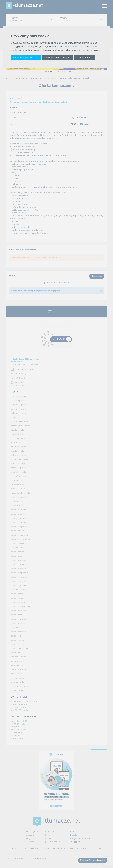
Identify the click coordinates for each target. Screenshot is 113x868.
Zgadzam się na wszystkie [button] (27, 58)
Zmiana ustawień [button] (88, 58)
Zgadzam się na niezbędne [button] (59, 58)
